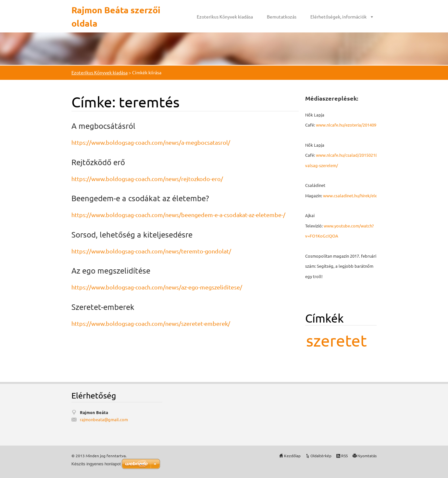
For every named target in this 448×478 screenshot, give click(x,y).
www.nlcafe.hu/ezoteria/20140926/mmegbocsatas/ (365, 125)
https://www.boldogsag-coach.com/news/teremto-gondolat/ (151, 251)
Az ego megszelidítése (111, 270)
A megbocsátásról (103, 126)
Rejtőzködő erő (98, 162)
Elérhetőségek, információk (338, 17)
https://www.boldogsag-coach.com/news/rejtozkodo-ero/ (147, 179)
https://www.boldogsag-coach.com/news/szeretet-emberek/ (151, 323)
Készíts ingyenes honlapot (96, 464)
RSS (344, 456)
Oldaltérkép (321, 456)
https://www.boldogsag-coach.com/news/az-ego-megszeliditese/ (157, 287)
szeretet (336, 340)
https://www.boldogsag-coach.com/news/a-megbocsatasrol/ (151, 142)
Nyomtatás (367, 456)
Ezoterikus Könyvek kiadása (225, 17)
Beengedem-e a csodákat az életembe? (140, 198)
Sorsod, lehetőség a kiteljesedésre (132, 234)
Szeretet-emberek (103, 307)
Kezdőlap (292, 456)
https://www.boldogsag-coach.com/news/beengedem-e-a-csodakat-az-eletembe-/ (178, 215)
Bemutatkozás (282, 17)
